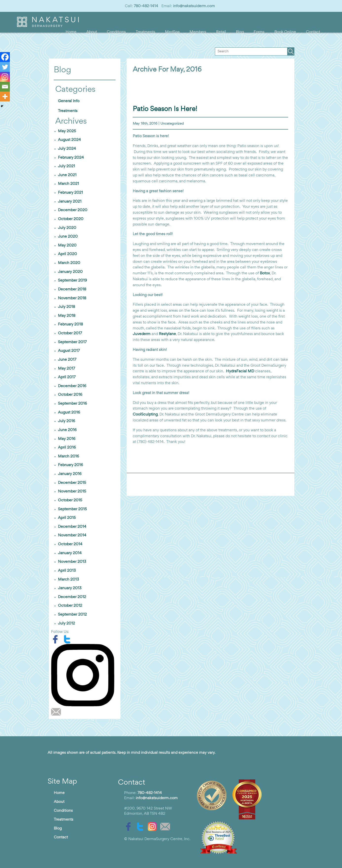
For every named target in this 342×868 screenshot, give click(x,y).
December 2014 (72, 527)
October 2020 (71, 219)
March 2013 (68, 580)
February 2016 (70, 465)
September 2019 (72, 281)
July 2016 (66, 421)
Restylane (167, 334)
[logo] (48, 26)
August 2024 (69, 140)
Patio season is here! (165, 109)
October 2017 (70, 333)
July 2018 (66, 307)
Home (71, 32)
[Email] (5, 87)
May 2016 (67, 439)
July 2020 (67, 228)
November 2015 (72, 491)
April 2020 (67, 254)
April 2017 (67, 377)
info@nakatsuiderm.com (194, 6)
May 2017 (66, 369)
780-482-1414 (146, 6)
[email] (57, 712)
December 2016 (72, 386)
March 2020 (69, 263)
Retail (221, 32)
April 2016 (67, 448)
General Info (69, 101)
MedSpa (172, 32)
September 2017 (72, 342)
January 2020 (70, 272)
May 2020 (67, 245)
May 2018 (67, 316)
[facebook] (57, 639)
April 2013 (67, 571)
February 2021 (70, 193)
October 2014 (70, 544)
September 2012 (72, 615)
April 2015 (67, 518)
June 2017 (67, 360)
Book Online (285, 32)
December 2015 (72, 483)
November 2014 (72, 535)
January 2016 (70, 474)
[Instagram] (5, 77)
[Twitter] (5, 67)
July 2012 (66, 623)
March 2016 (68, 456)
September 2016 (72, 404)
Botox (265, 273)
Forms (259, 32)
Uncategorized (172, 124)
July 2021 (66, 166)
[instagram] (85, 675)
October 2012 (70, 606)
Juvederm (142, 334)
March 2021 (68, 184)
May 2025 (67, 131)
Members (198, 32)
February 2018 (70, 324)
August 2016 (69, 413)
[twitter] (68, 639)
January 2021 (70, 202)
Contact (313, 32)
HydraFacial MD (240, 371)
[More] (5, 96)
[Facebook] (5, 57)
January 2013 (70, 588)
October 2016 (70, 395)
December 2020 (73, 210)
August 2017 (69, 351)
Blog (240, 32)
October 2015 (70, 500)
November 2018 (72, 298)
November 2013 (72, 562)
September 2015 (72, 509)
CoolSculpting (145, 415)
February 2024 (71, 158)
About (92, 32)
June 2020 (68, 237)
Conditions (116, 32)
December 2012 (72, 597)
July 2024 (67, 149)
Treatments (145, 32)
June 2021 (67, 175)
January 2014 (70, 553)
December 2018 (72, 289)
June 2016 (67, 430)
